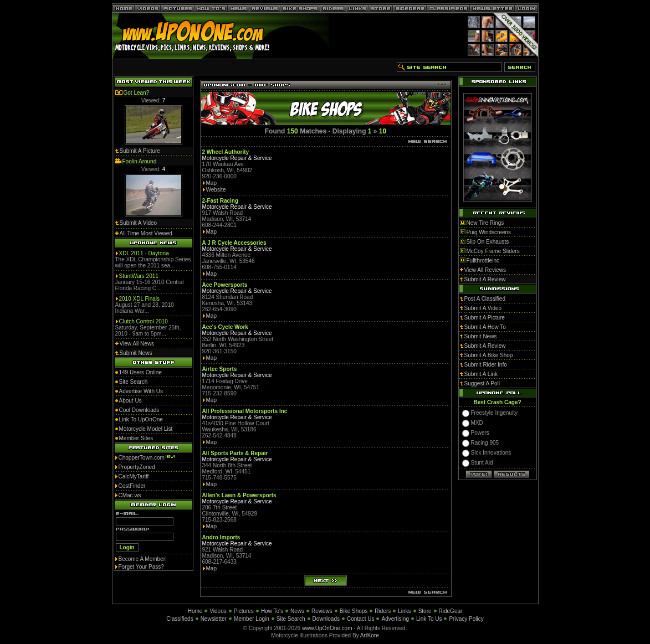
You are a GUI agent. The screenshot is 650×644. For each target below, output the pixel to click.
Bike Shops (354, 611)
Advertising (395, 619)
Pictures (244, 611)
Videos (218, 611)
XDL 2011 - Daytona (144, 253)
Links (404, 611)
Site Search (291, 619)
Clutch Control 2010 (144, 321)
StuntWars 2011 (139, 276)
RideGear (451, 611)
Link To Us (429, 619)
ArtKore (370, 635)
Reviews (322, 611)
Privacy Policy (466, 619)
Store (425, 611)
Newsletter (214, 619)
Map (211, 183)
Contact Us (360, 619)
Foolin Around (140, 161)
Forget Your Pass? (141, 567)
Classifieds (180, 619)
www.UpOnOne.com (327, 628)
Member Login (252, 619)
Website (216, 190)
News (297, 611)
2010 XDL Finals (140, 299)
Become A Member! (143, 559)
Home (195, 611)
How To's (272, 611)
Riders (383, 611)
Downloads (326, 619)
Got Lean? (137, 93)
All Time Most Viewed (146, 233)
